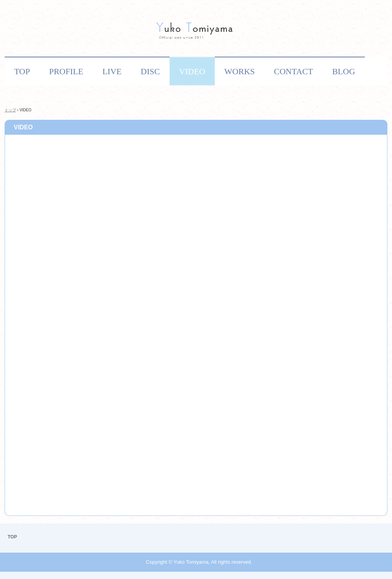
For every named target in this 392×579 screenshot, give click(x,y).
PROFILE (66, 71)
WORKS (239, 71)
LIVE (112, 71)
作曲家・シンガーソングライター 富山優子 (196, 32)
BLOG (344, 71)
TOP (22, 71)
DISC (150, 71)
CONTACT (294, 71)
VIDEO (192, 71)
